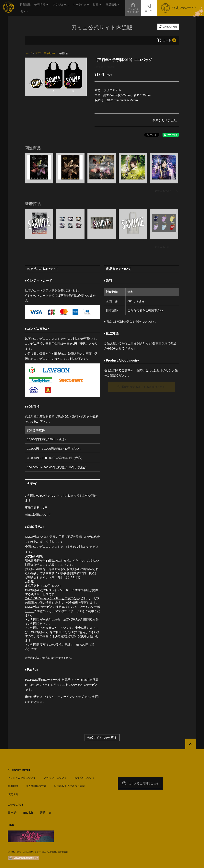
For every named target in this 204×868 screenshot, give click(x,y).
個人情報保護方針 (36, 786)
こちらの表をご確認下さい (145, 310)
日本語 (12, 813)
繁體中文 (46, 813)
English (28, 813)
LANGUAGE (168, 27)
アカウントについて (55, 778)
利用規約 (13, 786)
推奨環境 (13, 794)
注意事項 (62, 607)
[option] (56, 77)
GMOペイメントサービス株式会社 (57, 598)
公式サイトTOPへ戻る (102, 738)
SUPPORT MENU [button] (19, 770)
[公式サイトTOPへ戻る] (191, 744)
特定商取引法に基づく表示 (69, 786)
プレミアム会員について (22, 778)
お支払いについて (85, 778)
